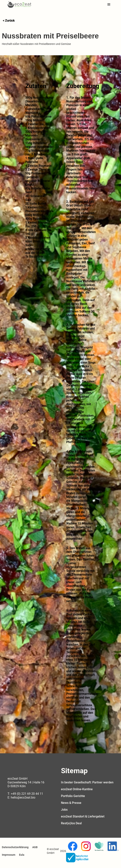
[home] (19, 5)
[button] (109, 5)
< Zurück (9, 21)
